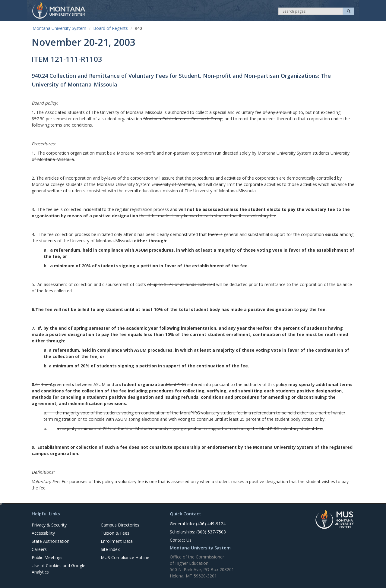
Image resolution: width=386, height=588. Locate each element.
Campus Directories (120, 525)
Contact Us (181, 540)
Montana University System (59, 28)
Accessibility (43, 533)
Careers (39, 549)
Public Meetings (47, 557)
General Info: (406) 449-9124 (198, 524)
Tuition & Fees (115, 533)
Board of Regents (111, 28)
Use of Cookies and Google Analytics (59, 569)
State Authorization (51, 541)
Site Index (110, 549)
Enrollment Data (117, 541)
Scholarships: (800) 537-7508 (198, 532)
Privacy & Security (49, 525)
